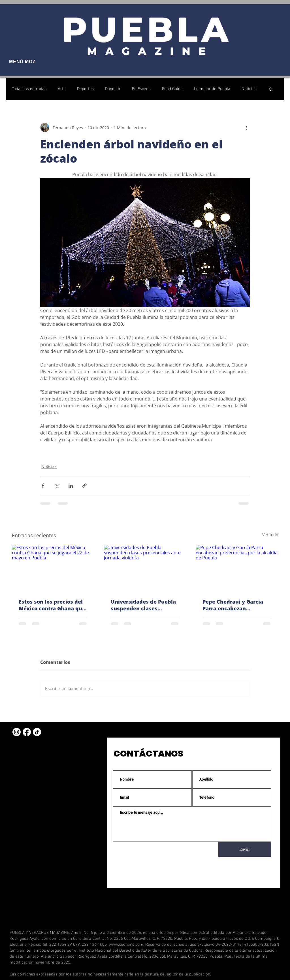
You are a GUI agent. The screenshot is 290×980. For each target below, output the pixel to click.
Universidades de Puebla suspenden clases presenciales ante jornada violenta (145, 605)
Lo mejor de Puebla (212, 89)
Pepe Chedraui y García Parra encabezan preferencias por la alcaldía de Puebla (233, 605)
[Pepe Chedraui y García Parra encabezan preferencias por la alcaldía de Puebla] (237, 568)
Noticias (249, 89)
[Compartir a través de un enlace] (85, 486)
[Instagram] (17, 732)
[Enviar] (245, 849)
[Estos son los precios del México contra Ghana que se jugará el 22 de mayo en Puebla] (53, 568)
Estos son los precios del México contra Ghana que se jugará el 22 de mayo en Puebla (52, 605)
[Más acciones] (246, 127)
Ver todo (270, 535)
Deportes (85, 89)
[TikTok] (37, 732)
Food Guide (172, 89)
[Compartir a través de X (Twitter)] (57, 486)
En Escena (141, 89)
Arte (62, 89)
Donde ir (113, 89)
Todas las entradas (29, 89)
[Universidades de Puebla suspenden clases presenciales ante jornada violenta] (145, 568)
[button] (271, 89)
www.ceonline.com (126, 945)
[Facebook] (27, 732)
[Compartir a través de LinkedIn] (71, 486)
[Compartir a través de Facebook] (43, 486)
